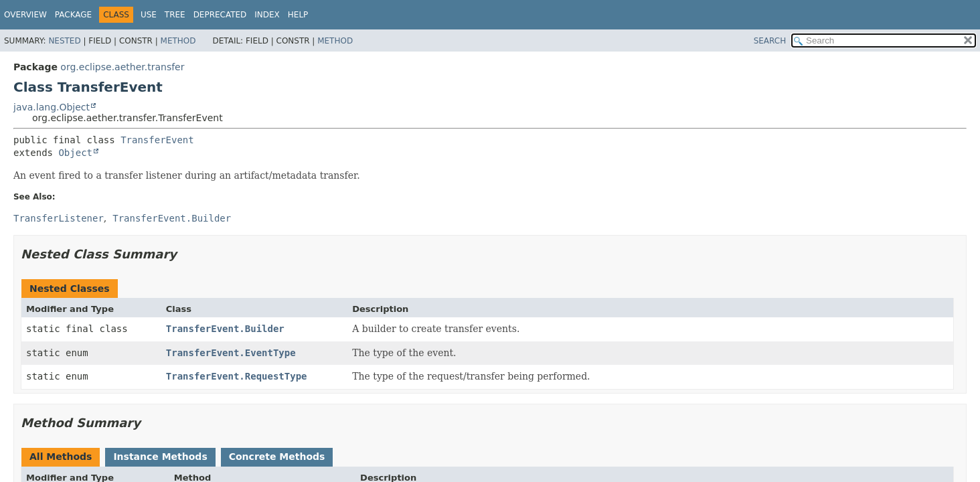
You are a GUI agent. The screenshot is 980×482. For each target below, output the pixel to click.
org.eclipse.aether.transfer (122, 67)
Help (298, 15)
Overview (25, 15)
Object (75, 153)
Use (149, 15)
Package (73, 15)
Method (178, 41)
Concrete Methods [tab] (277, 457)
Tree (175, 15)
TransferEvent (157, 140)
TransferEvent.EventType (231, 353)
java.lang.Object (52, 107)
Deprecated (220, 15)
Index (267, 15)
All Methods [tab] (61, 457)
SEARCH (770, 41)
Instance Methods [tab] (160, 457)
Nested (64, 41)
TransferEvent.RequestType (237, 376)
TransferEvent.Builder (225, 329)
